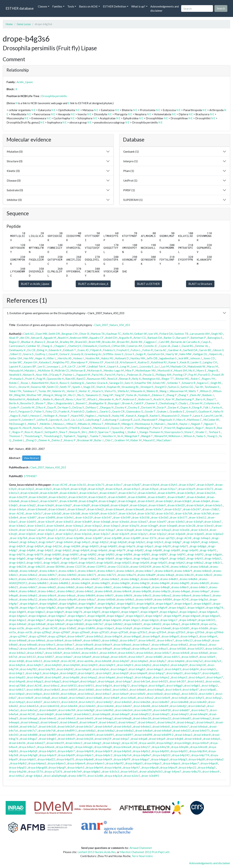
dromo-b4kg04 (81, 583)
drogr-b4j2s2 (100, 542)
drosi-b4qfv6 (101, 669)
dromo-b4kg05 (101, 583)
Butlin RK (137, 342)
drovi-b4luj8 (43, 698)
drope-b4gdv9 (84, 608)
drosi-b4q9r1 (107, 665)
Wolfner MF (34, 395)
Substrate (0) (15, 190)
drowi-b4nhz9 (66, 739)
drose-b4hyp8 (85, 649)
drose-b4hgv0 (170, 636)
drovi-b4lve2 (146, 698)
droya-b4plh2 (18, 763)
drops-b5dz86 (200, 628)
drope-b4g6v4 (29, 604)
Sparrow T (105, 432)
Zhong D (31, 440)
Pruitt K (30, 379)
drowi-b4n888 (29, 735)
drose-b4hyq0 (122, 649)
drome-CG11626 (118, 567)
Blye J (51, 403)
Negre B (213, 370)
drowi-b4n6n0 (161, 726)
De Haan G (64, 407)
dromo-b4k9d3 (67, 575)
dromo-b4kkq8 (161, 587)
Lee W (218, 416)
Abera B (59, 399)
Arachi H (159, 399)
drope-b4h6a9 (56, 624)
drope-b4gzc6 (150, 620)
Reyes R (210, 428)
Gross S (130, 354)
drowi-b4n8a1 (87, 730)
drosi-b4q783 (47, 669)
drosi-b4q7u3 (213, 661)
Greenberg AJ (93, 354)
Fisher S (39, 411)
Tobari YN (15, 391)
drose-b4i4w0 (200, 653)
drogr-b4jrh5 (195, 558)
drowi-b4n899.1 (67, 730)
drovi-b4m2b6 (142, 702)
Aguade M (50, 338)
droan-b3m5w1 (89, 493)
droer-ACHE (16, 513)
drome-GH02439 (141, 567)
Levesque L (54, 366)
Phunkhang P (143, 428)
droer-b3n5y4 (127, 513)
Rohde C (14, 383)
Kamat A (131, 416)
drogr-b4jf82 (88, 554)
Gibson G (218, 350)
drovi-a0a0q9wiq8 (55, 776)
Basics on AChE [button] (88, 6)
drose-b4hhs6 (37, 640)
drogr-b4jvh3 (87, 563)
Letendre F (29, 420)
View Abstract (31, 458)
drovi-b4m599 (143, 710)
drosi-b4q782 (28, 669)
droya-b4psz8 (150, 767)
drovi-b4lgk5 (192, 686)
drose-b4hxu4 (47, 649)
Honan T (64, 416)
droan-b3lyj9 (96, 489)
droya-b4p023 (162, 755)
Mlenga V (127, 424)
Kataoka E (45, 362)
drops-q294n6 (215, 632)
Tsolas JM (44, 391)
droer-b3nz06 (181, 530)
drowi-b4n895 (105, 735)
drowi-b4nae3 (184, 735)
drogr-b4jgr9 (53, 558)
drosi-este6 (213, 681)
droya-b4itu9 (201, 743)
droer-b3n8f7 (28, 517)
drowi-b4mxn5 (147, 722)
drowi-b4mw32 (162, 718)
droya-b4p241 (181, 755)
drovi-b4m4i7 (124, 706)
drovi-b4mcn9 (211, 771)
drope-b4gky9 (55, 612)
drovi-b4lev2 (51, 686)
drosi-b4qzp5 (88, 681)
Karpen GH (30, 362)
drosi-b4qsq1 (89, 677)
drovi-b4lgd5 (157, 686)
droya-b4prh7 (132, 767)
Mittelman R (112, 424)
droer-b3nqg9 (149, 526)
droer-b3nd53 (65, 522)
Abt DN (25, 338)
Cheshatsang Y (168, 403)
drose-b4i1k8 (178, 649)
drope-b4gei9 (122, 608)
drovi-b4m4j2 (178, 706)
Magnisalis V (167, 420)
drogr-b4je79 (117, 550)
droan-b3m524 (78, 497)
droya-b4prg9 (57, 767)
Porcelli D (204, 375)
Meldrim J (46, 424)
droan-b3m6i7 (108, 493)
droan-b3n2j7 (173, 509)
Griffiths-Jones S (113, 354)
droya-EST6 (36, 771)
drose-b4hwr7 (65, 645)
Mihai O (71, 424)
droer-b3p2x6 (83, 534)
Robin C (196, 379)
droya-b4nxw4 (122, 747)
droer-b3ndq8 (102, 522)
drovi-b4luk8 (94, 698)
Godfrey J (41, 354)
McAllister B (45, 370)
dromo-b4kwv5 (202, 595)
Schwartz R (189, 383)
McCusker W (211, 420)
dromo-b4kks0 (28, 591)
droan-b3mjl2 (27, 505)
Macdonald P (150, 420)
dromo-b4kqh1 (28, 595)
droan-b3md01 (157, 497)
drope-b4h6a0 (18, 624)
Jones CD (209, 358)
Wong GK (61, 395)
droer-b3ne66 (121, 522)
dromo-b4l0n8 (106, 599)
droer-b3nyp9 (144, 530)
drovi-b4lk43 (52, 690)
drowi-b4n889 (48, 735)
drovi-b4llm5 (103, 690)
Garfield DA (190, 350)
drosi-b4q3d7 (121, 661)
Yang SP (120, 395)
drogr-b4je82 (135, 550)
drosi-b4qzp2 (35, 681)
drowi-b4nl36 (17, 743)
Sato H (129, 383)
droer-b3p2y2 (158, 534)
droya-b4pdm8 (85, 759)
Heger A (40, 358)
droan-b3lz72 (205, 489)
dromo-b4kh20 (200, 583)
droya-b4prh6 (113, 767)
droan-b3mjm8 (100, 505)
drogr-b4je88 (154, 550)
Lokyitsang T (93, 420)
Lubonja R (126, 420)
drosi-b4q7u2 (195, 661)
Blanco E (40, 342)
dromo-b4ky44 (68, 599)
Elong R (197, 407)
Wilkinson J (175, 436)
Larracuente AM (200, 334)
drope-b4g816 (145, 604)
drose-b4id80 (154, 657)
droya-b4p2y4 (114, 776)
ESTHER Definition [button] (114, 6)
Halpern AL (216, 354)
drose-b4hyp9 (103, 649)
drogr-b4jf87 (160, 554)
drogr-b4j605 (90, 546)
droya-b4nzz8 (199, 747)
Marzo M (212, 366)
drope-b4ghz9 (159, 608)
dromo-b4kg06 (121, 583)
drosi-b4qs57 (193, 673)
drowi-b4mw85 (182, 718)
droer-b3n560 (160, 517)
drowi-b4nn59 (55, 743)
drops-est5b (25, 632)
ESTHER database (20, 8)
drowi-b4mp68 (101, 714)
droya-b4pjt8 (197, 759)
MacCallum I (164, 440)
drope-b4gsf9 (172, 616)
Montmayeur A (144, 424)
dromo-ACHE (161, 567)
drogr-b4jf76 (17, 554)
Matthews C (194, 420)
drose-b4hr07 (128, 640)
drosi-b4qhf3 (173, 669)
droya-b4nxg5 (65, 747)
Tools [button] (71, 6)
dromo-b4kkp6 (122, 587)
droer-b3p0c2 (64, 534)
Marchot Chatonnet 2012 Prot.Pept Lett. (145, 852)
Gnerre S (28, 354)
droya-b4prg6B (37, 767)
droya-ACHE (130, 743)
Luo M (165, 366)
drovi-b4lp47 (191, 690)
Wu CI (72, 395)
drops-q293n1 (138, 632)
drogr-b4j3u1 (137, 542)
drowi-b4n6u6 (199, 726)
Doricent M (148, 407)
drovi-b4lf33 (69, 686)
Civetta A (104, 346)
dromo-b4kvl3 (143, 595)
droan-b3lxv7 (114, 485)
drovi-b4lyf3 (196, 698)
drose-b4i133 (27, 657)
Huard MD (77, 416)
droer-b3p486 (75, 538)
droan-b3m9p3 (186, 493)
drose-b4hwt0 (160, 645)
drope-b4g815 (126, 604)
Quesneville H (55, 379)
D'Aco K (41, 407)
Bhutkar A (27, 342)
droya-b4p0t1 (179, 751)
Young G (212, 436)
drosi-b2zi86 (95, 776)
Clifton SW (118, 346)
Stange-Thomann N (151, 432)
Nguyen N (15, 428)
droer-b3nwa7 (28, 530)
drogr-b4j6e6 (210, 542)
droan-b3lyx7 (168, 489)
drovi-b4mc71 (200, 710)
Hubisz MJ (107, 358)
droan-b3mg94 (88, 501)
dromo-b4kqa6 (181, 591)
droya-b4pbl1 (28, 759)
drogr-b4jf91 (178, 554)
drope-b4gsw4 (191, 616)
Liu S (81, 420)
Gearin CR (118, 411)
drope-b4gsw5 (211, 616)
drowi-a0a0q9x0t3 (151, 771)
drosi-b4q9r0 (89, 665)
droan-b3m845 (117, 497)
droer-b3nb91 (28, 522)
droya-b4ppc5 (153, 763)
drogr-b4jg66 (214, 554)
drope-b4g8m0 (48, 604)
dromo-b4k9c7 (48, 575)
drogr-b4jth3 (17, 563)
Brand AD (81, 342)
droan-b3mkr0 (157, 505)
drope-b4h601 (133, 624)
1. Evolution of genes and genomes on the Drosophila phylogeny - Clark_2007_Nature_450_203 (65, 313)
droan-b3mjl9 (82, 505)
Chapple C (60, 346)
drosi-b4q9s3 (161, 665)
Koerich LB (112, 362)
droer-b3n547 (103, 517)
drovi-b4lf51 (86, 686)
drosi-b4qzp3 (53, 681)
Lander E (196, 362)
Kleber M (136, 440)
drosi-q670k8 (17, 686)
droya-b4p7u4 (123, 755)
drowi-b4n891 (67, 735)
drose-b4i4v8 (181, 653)
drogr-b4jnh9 (106, 558)
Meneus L (59, 424)
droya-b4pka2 (215, 759)
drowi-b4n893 (86, 735)
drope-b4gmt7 (130, 612)
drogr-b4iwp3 (202, 538)
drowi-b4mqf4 (199, 714)
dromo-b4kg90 (180, 583)
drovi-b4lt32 (189, 694)
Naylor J (184, 424)
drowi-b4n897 (124, 735)
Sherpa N (74, 432)
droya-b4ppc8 (209, 763)
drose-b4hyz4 (141, 649)
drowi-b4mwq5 (30, 722)
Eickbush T (69, 350)
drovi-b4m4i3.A (29, 706)
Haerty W (172, 354)
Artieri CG (140, 338)
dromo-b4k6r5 (106, 571)
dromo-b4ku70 (192, 771)
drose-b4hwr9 (103, 645)
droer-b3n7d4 (184, 513)
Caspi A (206, 342)
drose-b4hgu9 (151, 636)
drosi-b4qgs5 (155, 669)
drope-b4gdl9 (66, 608)
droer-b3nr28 (187, 526)
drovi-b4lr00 (51, 694)
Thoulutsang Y (33, 436)
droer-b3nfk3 (176, 522)
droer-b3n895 (150, 776)
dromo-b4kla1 (85, 591)
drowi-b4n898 (143, 735)
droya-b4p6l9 (66, 755)
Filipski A (96, 350)
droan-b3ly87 (133, 485)
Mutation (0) (15, 151)
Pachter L (69, 375)
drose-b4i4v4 (108, 653)
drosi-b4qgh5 (137, 669)
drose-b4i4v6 (145, 653)
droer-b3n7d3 (165, 513)
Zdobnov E (158, 395)
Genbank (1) (131, 151)
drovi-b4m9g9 (86, 710)
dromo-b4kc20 (185, 575)
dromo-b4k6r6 (125, 571)
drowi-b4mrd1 (48, 718)
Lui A (137, 420)
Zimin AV (195, 395)
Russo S (64, 383)
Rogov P (18, 432)
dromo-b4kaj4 (166, 575)
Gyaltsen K (205, 411)
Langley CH (210, 362)
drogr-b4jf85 (142, 554)
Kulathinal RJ (159, 362)
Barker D (169, 338)
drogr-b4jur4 (69, 563)
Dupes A (185, 407)
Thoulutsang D (53, 436)
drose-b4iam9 (83, 657)
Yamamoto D (93, 395)
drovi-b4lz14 (69, 702)
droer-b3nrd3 (205, 526)
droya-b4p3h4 (198, 751)
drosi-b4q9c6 (17, 665)
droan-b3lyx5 (132, 489)
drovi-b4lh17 (17, 690)
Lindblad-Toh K (96, 366)
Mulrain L (160, 424)
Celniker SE (33, 346)
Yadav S (201, 436)
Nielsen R (28, 375)
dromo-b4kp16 (162, 591)
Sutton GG (187, 387)
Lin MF (82, 366)
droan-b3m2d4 (29, 493)
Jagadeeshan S (168, 358)
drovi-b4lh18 (35, 690)
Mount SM (180, 370)
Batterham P (198, 338)
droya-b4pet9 (104, 759)
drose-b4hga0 (132, 636)
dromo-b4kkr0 (180, 587)
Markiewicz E (101, 428)
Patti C (129, 428)
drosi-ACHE (68, 661)
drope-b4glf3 (92, 612)
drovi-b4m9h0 (105, 710)
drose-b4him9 (73, 640)
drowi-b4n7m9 (73, 771)
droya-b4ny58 (161, 747)
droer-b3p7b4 (19, 538)
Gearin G (105, 411)
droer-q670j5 (166, 538)
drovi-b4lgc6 (139, 686)
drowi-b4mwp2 (202, 718)
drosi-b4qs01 (175, 673)
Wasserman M (178, 391)
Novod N (62, 428)
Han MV (28, 358)
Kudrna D (144, 362)
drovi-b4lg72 (122, 686)
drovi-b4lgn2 (210, 686)
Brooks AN (109, 342)
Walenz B (152, 391)
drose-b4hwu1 (199, 645)
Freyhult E (123, 350)
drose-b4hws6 (122, 645)
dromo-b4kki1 (103, 587)
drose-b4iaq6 (101, 657)
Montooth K (165, 370)
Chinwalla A (90, 346)
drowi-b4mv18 (142, 718)
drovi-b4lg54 (104, 686)
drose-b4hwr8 (84, 645)
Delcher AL (202, 346)
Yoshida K (144, 395)
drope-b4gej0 (140, 608)
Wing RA (20, 395)
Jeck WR (183, 358)
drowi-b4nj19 (103, 739)
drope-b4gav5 (183, 604)
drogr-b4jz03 (123, 563)
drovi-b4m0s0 (123, 702)
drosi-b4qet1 (83, 669)
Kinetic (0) (13, 171)
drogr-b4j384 (72, 546)
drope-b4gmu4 (208, 612)
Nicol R (27, 428)
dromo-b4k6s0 (203, 571)
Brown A (127, 403)
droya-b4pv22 (187, 767)
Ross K (29, 432)
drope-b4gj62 (177, 608)
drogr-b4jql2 (177, 558)
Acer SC (81, 399)
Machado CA (178, 366)
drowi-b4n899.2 (164, 735)
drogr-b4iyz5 (82, 542)
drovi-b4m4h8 (180, 702)
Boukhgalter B (98, 403)
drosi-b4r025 (160, 681)
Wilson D (206, 391)
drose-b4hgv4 (208, 636)
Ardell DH (111, 338)
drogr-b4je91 (208, 550)
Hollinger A (50, 416)
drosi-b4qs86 (71, 677)
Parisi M (110, 375)
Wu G (81, 395)
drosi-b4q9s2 (143, 665)
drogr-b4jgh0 (17, 558)
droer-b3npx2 (93, 526)
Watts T (193, 391)
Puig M (41, 379)
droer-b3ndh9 (83, 522)
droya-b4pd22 (46, 759)
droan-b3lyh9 (205, 485)
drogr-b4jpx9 (160, 558)
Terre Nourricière (142, 856)
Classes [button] (43, 6)
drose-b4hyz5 (159, 649)
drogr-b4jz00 (105, 563)
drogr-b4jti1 (34, 563)
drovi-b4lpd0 (208, 690)
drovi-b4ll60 (86, 690)
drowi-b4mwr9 (88, 722)
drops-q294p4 (57, 636)
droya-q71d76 (53, 771)
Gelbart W (140, 334)
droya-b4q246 (18, 771)
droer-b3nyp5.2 (69, 530)
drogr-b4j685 (109, 546)
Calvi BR (164, 342)
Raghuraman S (185, 428)
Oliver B (84, 334)
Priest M (169, 428)
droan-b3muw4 (115, 509)
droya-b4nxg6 (84, 747)
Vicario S (97, 391)
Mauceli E (149, 440)
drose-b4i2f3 (196, 649)
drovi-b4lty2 (17, 776)
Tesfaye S (214, 432)
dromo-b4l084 (163, 599)
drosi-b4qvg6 (143, 677)
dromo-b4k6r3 (67, 571)
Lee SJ (41, 366)
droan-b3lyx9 (187, 489)
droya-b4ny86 (180, 747)
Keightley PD (61, 362)
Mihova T (97, 424)
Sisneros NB (38, 387)
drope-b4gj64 (196, 608)
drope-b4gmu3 (188, 612)
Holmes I (78, 358)
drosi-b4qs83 (17, 677)
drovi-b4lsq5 (172, 694)
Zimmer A (44, 440)
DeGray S (78, 407)
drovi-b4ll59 (69, 690)
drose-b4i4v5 (126, 653)
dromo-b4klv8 (104, 591)
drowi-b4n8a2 (106, 730)
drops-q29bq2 (43, 632)
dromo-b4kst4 (48, 595)
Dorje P (161, 407)
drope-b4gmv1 (77, 616)
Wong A (48, 395)
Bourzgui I (114, 403)
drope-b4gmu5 (18, 616)
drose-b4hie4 (55, 640)
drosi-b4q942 (65, 669)
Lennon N (15, 420)
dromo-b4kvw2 (162, 595)
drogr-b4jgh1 (35, 558)
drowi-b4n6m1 (142, 726)
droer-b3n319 (84, 517)
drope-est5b (16, 628)
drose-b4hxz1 (66, 649)
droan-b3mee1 (30, 501)
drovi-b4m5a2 (29, 710)
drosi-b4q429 (179, 665)
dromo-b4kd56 (71, 579)
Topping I (82, 436)
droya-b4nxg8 (103, 747)
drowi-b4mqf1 (161, 714)
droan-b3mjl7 (64, 505)
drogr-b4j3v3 (155, 542)
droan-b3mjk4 (201, 501)
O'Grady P (55, 375)
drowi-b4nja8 (139, 739)
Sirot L (13, 387)
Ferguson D (25, 411)
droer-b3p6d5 (196, 534)
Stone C (189, 432)
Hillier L (51, 358)
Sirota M (24, 387)
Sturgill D (161, 387)
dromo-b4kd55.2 (51, 579)
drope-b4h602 (152, 624)
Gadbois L (92, 411)
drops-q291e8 (119, 632)
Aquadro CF (96, 338)
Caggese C (151, 342)
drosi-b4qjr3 (33, 673)
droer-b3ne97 (158, 522)
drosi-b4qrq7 (157, 673)
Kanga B (143, 416)
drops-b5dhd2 (68, 628)
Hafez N (218, 411)
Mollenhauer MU (146, 370)
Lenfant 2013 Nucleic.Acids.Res (97, 852)
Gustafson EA (156, 354)
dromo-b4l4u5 (125, 599)
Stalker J (133, 432)
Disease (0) (14, 180)
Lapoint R (15, 366)
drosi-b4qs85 (53, 677)
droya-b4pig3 (179, 759)
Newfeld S (15, 375)
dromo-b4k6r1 (48, 571)
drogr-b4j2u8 (118, 542)
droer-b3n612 (198, 517)
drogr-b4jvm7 (173, 771)
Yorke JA (131, 395)
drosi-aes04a (85, 661)
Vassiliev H (109, 436)
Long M (125, 366)
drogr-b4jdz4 (81, 550)
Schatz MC (159, 383)
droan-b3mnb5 (57, 509)
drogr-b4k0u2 (195, 563)
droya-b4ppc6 (172, 763)
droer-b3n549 (122, 517)
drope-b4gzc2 (131, 620)
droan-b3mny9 (77, 509)
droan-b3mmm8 (37, 509)
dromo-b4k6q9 (29, 571)
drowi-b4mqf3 (180, 714)
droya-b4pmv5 (96, 763)
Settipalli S (51, 432)
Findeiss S (109, 350)
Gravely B (77, 354)
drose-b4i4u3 (17, 653)
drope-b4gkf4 (17, 612)
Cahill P (139, 403)
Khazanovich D (171, 416)
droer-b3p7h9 (37, 538)
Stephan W (113, 387)
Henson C (36, 416)
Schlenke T (174, 383)
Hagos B (15, 416)
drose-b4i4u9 (54, 653)
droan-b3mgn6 (127, 501)
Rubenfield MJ (40, 383)
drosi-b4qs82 (211, 673)
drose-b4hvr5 (47, 645)
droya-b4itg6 (183, 743)
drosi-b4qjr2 (17, 673)
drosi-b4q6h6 (176, 661)
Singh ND (217, 334)
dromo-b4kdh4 (150, 579)
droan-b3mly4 (195, 505)
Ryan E (39, 432)
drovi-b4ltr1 (207, 694)
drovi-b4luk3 (77, 698)
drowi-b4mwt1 (108, 722)
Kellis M (128, 334)
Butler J (99, 440)
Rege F (200, 428)
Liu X (67, 420)
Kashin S (155, 416)
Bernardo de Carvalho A (185, 342)
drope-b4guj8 (93, 620)
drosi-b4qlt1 (104, 673)
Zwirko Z (57, 440)
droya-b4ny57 (142, 747)
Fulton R (148, 350)
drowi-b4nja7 (121, 739)
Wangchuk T (132, 436)
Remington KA (151, 379)
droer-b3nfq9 (195, 522)
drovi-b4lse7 (103, 694)
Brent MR (95, 342)
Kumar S (173, 362)
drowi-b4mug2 (104, 718)
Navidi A (173, 424)
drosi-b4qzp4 (71, 681)
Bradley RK (67, 342)
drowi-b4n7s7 (28, 730)
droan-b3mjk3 (183, 501)
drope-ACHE (181, 599)
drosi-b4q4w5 (140, 661)
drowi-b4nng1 (93, 743)
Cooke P (14, 407)
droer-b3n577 (179, 517)
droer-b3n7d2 (146, 513)
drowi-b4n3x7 (85, 726)
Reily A (136, 379)
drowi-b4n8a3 (125, 730)
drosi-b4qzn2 (161, 677)
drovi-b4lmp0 (156, 690)
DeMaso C (92, 407)
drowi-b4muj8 (123, 718)
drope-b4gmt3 (111, 612)
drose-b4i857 (46, 657)
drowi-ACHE (27, 714)
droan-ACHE (60, 485)
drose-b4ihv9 (190, 657)
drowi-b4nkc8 (193, 739)
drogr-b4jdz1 (45, 550)
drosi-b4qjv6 (51, 673)
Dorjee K (173, 407)
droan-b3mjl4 (46, 505)
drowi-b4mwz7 (128, 722)
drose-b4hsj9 (202, 640)
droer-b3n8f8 (47, 517)
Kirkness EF (96, 362)
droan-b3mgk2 (108, 501)
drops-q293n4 (157, 632)
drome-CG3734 (76, 567)
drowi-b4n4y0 (123, 726)
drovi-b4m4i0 (198, 702)
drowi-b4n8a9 (163, 730)
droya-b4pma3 (37, 763)
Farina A (217, 407)
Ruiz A (54, 383)
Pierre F (158, 428)
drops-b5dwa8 (162, 628)
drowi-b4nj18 (85, 739)
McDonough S (18, 424)
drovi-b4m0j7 (105, 702)
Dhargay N (107, 407)
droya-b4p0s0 (123, 751)
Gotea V (64, 354)
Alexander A (106, 399)
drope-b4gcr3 (28, 608)
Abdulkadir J (34, 399)
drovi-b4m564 (124, 710)
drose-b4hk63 (92, 640)
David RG (187, 346)
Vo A (120, 436)
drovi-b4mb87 (181, 710)
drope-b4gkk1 (92, 771)
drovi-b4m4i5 (87, 706)
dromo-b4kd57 (91, 579)
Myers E (201, 370)
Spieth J (77, 387)
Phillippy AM (163, 375)
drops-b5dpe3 (105, 628)
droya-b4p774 (200, 755)
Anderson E (130, 399)
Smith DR (54, 334)
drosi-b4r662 (196, 681)
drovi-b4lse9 (121, 694)
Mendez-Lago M (114, 370)
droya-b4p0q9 (29, 751)
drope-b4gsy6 (55, 620)
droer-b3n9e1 (65, 517)
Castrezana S (17, 346)
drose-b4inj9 (52, 661)
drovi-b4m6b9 (48, 710)
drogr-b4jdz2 (63, 550)
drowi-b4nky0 (212, 739)
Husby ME (118, 416)
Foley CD (51, 411)
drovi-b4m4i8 (142, 706)
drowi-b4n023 (182, 730)
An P (118, 399)
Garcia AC (160, 350)
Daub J (176, 346)
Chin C (109, 440)
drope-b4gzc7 (169, 620)
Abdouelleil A (17, 399)
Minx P (130, 370)
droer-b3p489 (132, 538)
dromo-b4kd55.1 (29, 579)
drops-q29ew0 (81, 632)
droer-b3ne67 (139, 522)
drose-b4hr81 (147, 640)
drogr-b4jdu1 (34, 776)
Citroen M (196, 403)
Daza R (52, 407)
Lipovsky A (56, 420)
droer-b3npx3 (112, 526)
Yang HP (108, 395)
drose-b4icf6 (119, 657)
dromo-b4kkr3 (199, 587)
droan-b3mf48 (68, 501)
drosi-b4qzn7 (215, 677)
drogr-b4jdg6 (198, 546)
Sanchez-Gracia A (97, 383)
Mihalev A (84, 424)
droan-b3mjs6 (138, 505)
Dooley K (121, 407)
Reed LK (112, 379)
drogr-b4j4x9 (191, 542)
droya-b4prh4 (94, 767)
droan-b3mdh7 (176, 497)
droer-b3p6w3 (215, 534)
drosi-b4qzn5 (197, 677)
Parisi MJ (97, 375)
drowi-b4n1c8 (47, 726)
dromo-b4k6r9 (183, 571)
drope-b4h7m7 (94, 624)
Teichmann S (212, 387)
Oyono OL (117, 428)
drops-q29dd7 (62, 632)
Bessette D (27, 403)
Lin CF (72, 366)
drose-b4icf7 (136, 657)
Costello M (27, 407)
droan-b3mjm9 (120, 505)
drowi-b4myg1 (186, 722)
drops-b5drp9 (124, 628)
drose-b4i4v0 (72, 653)
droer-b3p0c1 (46, 534)
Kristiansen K (128, 362)
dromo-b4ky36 (48, 599)
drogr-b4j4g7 (173, 542)
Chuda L (183, 403)
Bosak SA (53, 342)
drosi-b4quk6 (107, 677)
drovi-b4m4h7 (161, 702)
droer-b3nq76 (131, 526)
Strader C (201, 432)
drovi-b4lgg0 (174, 686)
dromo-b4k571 (87, 575)
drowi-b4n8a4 (144, 730)
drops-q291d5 (100, 632)
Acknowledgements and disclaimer (165, 8)
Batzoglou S (215, 338)
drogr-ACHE (184, 538)
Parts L (121, 375)
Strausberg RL (130, 387)
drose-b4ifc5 (172, 657)
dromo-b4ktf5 (105, 595)
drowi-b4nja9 (157, 739)
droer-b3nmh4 (55, 526)
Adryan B (36, 338)
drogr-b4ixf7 (47, 542)
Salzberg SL (78, 383)
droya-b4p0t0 (160, 751)
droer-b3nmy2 (74, 526)
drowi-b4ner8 (202, 735)
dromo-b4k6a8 (199, 567)
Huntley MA (138, 358)
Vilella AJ (123, 391)
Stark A (101, 387)
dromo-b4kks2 (66, 591)
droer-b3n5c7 (34, 513)
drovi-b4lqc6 (34, 694)
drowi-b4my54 (166, 722)
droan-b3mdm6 (196, 497)
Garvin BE (205, 350)
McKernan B (78, 370)
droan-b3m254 (206, 493)
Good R (53, 354)
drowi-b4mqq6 (29, 718)
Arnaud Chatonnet (141, 848)
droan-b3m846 (137, 497)
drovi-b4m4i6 (105, 706)
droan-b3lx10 (78, 485)
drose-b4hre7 (165, 640)
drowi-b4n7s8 (47, 730)
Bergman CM (69, 334)
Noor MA (42, 375)
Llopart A (113, 366)
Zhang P (171, 395)
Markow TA (98, 334)
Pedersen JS (134, 375)
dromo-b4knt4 (123, 591)
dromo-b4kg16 (141, 583)
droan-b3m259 (18, 497)
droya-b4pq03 (18, 767)
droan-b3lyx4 (114, 489)
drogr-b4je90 (190, 550)
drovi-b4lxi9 (163, 698)
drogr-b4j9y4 (35, 546)
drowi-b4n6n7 (180, 726)
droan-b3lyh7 (187, 485)
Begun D (14, 342)
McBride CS (62, 370)
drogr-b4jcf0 (163, 546)
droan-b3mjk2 (164, 501)
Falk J (207, 407)
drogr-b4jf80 (53, 554)
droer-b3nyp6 (88, 530)
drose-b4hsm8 (28, 645)
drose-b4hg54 (113, 636)
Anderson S (145, 399)
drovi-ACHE (34, 686)
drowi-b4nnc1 (74, 743)
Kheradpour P (79, 362)
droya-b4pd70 (65, 759)
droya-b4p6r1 (85, 755)
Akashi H (63, 338)
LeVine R (42, 420)
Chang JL (47, 346)
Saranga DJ (116, 383)
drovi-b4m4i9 (160, 706)
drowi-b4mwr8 (69, 722)
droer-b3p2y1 (139, 534)
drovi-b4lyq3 (17, 702)
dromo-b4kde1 (110, 579)
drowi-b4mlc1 (82, 714)
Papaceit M (83, 375)
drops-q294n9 (38, 636)
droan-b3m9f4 (167, 493)
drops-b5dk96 (86, 628)
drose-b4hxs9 (29, 649)
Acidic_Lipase (25, 82)
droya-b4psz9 (169, 767)
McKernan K (94, 370)
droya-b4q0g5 (207, 767)
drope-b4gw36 (112, 620)
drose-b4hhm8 (18, 640)
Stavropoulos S (174, 432)
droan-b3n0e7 (154, 509)
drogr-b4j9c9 (17, 546)
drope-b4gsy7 (74, 620)
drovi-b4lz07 (34, 702)
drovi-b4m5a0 (197, 706)
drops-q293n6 (196, 632)
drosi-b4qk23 (68, 673)
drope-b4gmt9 (149, 612)
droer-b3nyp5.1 (48, 530)
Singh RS (216, 383)
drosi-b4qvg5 (125, 677)
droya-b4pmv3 (57, 763)
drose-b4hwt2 (179, 645)
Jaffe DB (152, 358)
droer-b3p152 (56, 538)
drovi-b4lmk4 (138, 690)
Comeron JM (134, 346)
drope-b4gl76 (74, 612)
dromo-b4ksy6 (67, 595)
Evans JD (83, 350)
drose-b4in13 (34, 661)
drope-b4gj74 (215, 608)
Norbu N (50, 428)
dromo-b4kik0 (66, 587)
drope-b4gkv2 (36, 612)
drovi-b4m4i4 (69, 706)
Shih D (93, 432)
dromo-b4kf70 (77, 776)
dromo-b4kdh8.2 (60, 583)
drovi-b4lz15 (87, 702)
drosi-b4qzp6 (106, 681)
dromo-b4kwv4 (182, 595)
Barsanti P (183, 338)
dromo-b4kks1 (47, 591)
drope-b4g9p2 (107, 604)
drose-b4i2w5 (214, 649)
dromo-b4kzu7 (87, 599)
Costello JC (150, 346)
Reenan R (125, 379)
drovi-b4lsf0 (138, 694)
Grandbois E (177, 411)
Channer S (151, 403)
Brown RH (123, 342)
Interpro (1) (130, 161)
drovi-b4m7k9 (67, 710)
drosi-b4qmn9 (139, 673)
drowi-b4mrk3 (67, 718)
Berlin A (14, 403)
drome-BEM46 (56, 567)
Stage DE (89, 387)
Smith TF (65, 387)
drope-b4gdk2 (47, 608)
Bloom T (41, 403)
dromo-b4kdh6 (189, 579)
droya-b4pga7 (141, 759)
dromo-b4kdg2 (130, 579)
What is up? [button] (138, 6)
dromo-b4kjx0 (85, 587)
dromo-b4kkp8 (142, 587)
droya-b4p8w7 (142, 755)
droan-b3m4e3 (69, 493)
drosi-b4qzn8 (17, 681)
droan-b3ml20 (176, 505)
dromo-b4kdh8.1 (39, 583)
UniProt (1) (130, 180)
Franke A (64, 411)
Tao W (199, 387)
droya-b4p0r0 (48, 751)
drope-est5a (209, 624)
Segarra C (203, 383)
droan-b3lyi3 (44, 489)
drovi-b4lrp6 (69, 694)
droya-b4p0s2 (142, 751)
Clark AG (28, 334)
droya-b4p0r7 (66, 751)
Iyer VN (153, 334)
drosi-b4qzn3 (179, 677)
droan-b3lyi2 (26, 489)
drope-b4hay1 (172, 624)
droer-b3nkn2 (17, 526)
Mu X (192, 370)
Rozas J (25, 383)
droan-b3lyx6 (150, 489)
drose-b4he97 (76, 636)
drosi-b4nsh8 (103, 661)
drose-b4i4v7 (163, 653)
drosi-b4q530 (198, 665)
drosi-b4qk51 (86, 673)
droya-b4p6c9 (48, 755)
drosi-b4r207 (178, 681)
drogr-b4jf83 (106, 554)
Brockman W (85, 440)
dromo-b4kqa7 (201, 591)
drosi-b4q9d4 (71, 665)
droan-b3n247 (192, 509)
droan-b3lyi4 (61, 489)
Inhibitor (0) (14, 200)
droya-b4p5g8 (29, 755)
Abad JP (14, 338)
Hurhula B (104, 416)
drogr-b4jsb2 (213, 558)
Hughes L (91, 416)
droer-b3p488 (113, 538)
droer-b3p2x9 (121, 534)
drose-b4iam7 (64, 657)
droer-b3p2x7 (102, 534)
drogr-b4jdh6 (27, 550)
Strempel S (147, 387)
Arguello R (125, 338)
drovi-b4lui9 (26, 698)
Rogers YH (208, 379)
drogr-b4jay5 (145, 546)
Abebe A (48, 399)
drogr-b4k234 (18, 567)
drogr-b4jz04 (141, 563)
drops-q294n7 (19, 636)
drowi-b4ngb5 (48, 739)
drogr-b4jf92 (195, 554)
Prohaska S (17, 379)
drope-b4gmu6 (38, 616)
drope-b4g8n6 (68, 604)
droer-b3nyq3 (162, 530)
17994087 (30, 476)
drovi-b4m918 (162, 710)
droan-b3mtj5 (96, 509)
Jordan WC (16, 362)
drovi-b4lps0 (17, 694)
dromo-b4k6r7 (145, 571)
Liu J (74, 420)
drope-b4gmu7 (57, 616)
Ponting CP (180, 375)
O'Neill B (74, 428)
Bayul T (211, 399)
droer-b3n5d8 (72, 513)
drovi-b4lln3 (120, 690)
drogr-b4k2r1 (214, 563)
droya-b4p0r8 (85, 751)
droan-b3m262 (58, 497)
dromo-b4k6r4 (87, 571)
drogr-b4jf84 (124, 554)
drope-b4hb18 (191, 624)
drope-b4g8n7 (87, 604)
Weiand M (161, 436)
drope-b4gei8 (103, 608)
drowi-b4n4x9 (104, 726)
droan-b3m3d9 (49, 493)
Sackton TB (181, 334)
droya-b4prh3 (76, 767)
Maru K (181, 420)
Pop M (192, 375)
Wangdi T (147, 436)
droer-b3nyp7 (107, 530)
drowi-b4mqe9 (121, 714)
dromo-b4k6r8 (164, 571)
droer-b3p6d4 (177, 534)
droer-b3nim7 (213, 522)
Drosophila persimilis (54, 96)
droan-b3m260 (38, 497)
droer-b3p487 (94, 538)
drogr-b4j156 (54, 546)
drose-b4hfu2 (95, 636)
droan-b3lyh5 (169, 485)
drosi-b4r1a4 (142, 681)
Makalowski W (196, 366)
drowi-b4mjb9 (45, 714)
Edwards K (55, 350)
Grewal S (191, 411)
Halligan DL (200, 354)
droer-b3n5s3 (111, 771)
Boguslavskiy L (65, 403)
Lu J (157, 366)
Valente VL (59, 391)
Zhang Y (183, 395)
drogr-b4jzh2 (177, 563)
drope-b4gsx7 (36, 620)
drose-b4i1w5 (129, 771)
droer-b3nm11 (36, 526)
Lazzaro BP (29, 366)
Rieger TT (168, 379)
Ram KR (70, 379)
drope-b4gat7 (165, 604)
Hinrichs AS (65, 358)
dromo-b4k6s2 (28, 575)
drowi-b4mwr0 (50, 722)
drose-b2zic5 (132, 776)
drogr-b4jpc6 (124, 558)
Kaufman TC (114, 334)
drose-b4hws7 (141, 645)
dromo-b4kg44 (160, 583)
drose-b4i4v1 (90, 653)
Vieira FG (110, 391)
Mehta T (33, 424)
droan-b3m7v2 (128, 493)
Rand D (81, 379)
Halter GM (15, 358)
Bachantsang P (185, 399)
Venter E (72, 391)
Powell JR (218, 375)
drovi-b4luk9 (111, 698)
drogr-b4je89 (172, 550)
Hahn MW (185, 354)
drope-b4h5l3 (207, 620)
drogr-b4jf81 (71, 554)
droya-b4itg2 (165, 743)
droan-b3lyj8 (79, 489)
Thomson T (16, 436)
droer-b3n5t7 (109, 513)
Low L (134, 366)
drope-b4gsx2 (18, 620)
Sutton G (174, 387)
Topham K (69, 436)
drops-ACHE (50, 628)
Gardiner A (175, 350)
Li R (64, 366)
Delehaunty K (17, 350)
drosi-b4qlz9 (121, 673)
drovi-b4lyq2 (214, 698)
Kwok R (184, 362)
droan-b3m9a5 (147, 493)
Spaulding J (119, 432)
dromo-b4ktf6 (124, 595)
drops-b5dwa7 (143, 628)
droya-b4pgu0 (160, 759)
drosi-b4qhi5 (208, 669)
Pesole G (149, 375)
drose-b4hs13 (184, 640)
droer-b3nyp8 (125, 530)
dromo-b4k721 (107, 575)
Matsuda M (16, 370)
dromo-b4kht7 (28, 587)
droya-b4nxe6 (46, 747)
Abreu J (70, 399)
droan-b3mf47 (49, 501)
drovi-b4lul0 (128, 698)
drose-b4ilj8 (16, 661)
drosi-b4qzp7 (124, 681)
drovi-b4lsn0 (155, 694)
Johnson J (196, 358)
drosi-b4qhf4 (191, 669)
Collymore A (211, 403)
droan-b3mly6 (17, 509)
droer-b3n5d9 (90, 513)
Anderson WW (79, 338)
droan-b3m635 (97, 497)
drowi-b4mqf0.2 (141, 714)
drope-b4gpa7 (116, 616)
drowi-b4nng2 (112, 743)
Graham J (162, 411)
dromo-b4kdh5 (169, 579)
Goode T (150, 411)
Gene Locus (24, 24)
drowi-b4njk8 (175, 739)
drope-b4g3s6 (199, 599)
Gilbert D (16, 354)
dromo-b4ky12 (28, 599)
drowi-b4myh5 (205, 722)
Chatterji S (75, 346)
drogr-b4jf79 (35, 554)
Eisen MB (41, 334)
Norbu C (38, 428)
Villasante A (138, 391)
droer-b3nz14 (200, 530)
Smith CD (53, 387)
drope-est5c (33, 628)
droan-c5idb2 (211, 509)
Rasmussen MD (96, 379)
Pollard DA (166, 334)
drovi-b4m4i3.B (50, 706)
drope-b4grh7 (154, 616)
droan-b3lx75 (96, 485)
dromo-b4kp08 (142, 591)
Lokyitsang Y (111, 420)
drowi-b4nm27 (36, 743)
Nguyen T (210, 424)
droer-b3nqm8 (168, 526)
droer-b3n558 (141, 517)
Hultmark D (122, 358)
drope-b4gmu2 (169, 612)
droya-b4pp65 (134, 763)
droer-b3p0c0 (27, 534)
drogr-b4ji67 (71, 558)
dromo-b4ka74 (127, 575)
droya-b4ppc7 (190, 763)
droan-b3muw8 (135, 509)
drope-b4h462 (114, 624)
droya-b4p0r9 (104, 751)
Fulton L (136, 350)
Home (9, 24)
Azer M (170, 399)
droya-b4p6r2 (104, 755)
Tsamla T (95, 436)
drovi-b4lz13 (52, 702)
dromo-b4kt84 (86, 595)
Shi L (84, 432)
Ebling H (42, 350)
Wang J (164, 391)
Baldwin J (208, 395)
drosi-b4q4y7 (158, 661)
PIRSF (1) (129, 190)
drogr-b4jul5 (51, 563)
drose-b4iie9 (207, 657)
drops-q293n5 (177, 632)
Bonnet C (82, 403)
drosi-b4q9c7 (35, 665)
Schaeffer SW (143, 383)
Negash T (197, 424)
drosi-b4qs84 (35, 677)
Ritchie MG (182, 379)
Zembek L (18, 440)
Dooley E (134, 407)
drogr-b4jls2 (88, 558)
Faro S (13, 411)
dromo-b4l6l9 (144, 599)
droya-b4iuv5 (27, 747)
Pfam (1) (129, 171)
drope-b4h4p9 (188, 620)
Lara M (209, 416)
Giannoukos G (135, 411)
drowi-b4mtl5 (85, 718)
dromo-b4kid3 (47, 587)
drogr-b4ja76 (127, 546)
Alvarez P (70, 440)
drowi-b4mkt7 (64, 714)
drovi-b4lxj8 (179, 698)
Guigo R (141, 354)
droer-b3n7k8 (202, 513)
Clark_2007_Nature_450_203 (112, 325)
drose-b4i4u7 (35, 653)
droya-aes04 (147, 743)
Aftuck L (92, 399)
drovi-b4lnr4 (173, 690)
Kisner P (186, 416)
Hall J (25, 416)
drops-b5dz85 (181, 628)
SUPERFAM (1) (133, 200)
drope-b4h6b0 (75, 624)
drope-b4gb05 (203, 604)
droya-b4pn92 (115, 763)
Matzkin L (30, 370)
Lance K (198, 416)
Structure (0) (15, 161)
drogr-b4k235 (36, 567)
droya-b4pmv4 (76, 763)
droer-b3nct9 (46, 522)
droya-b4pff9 (122, 759)
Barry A (200, 399)
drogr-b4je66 (99, 550)
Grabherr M (122, 440)
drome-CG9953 (97, 567)
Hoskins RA (92, 358)
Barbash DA (155, 338)
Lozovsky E (146, 366)
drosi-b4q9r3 (125, 665)
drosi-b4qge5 (119, 669)
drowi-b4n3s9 (66, 726)
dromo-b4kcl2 (204, 575)
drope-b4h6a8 (37, 624)
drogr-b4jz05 (159, 563)
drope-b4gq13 (135, 616)
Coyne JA (165, 346)
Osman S (86, 428)
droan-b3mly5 (214, 505)
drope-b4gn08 (96, 616)
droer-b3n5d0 (53, 513)
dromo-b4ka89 (146, 575)
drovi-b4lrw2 (86, 694)
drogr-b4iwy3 (28, 542)
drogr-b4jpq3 (142, 558)
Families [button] (57, 6)
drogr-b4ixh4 (64, 542)
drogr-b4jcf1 (180, 546)
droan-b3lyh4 (151, 485)
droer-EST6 (149, 538)
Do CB (31, 350)
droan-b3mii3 (146, 501)
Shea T (63, 432)
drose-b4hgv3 (189, 636)
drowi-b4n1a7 (28, 726)
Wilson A (189, 436)
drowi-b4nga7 (29, 739)
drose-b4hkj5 (110, 640)
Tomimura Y (30, 391)
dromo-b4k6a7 (180, 567)
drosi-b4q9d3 (53, 665)
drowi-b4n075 (201, 730)
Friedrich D (78, 411)
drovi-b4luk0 (60, 698)
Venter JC (85, 391)
